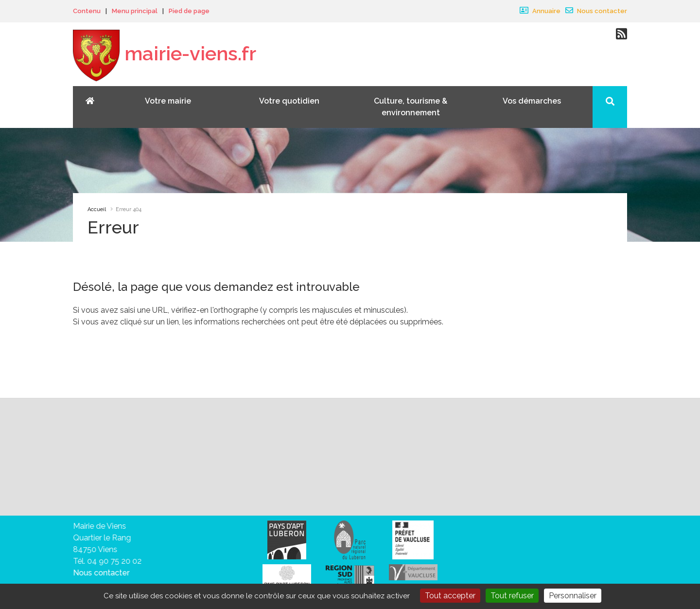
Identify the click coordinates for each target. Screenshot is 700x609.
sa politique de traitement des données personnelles (385, 478)
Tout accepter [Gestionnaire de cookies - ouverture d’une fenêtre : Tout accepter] (450, 596)
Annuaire (540, 11)
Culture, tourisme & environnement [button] (411, 107)
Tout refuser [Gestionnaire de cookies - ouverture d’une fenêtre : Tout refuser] (512, 596)
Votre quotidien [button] (289, 101)
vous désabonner (131, 490)
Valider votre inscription (540, 457)
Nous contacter (596, 11)
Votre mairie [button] (168, 101)
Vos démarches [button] (532, 101)
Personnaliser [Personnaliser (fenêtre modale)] (573, 596)
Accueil (97, 209)
